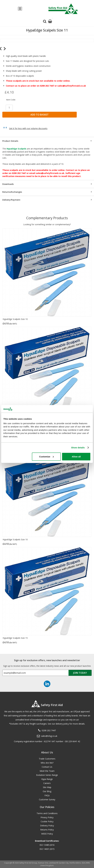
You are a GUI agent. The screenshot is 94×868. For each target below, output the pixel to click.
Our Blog (47, 791)
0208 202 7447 (49, 730)
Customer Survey (47, 799)
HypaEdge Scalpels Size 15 (15, 638)
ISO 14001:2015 (47, 849)
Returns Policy (47, 830)
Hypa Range (47, 779)
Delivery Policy (47, 826)
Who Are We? (47, 763)
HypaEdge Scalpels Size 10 (15, 319)
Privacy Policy (47, 817)
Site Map (47, 787)
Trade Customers (47, 759)
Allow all (76, 456)
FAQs (47, 795)
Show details (78, 447)
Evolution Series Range (47, 775)
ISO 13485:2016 (47, 845)
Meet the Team (47, 771)
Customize (46, 456)
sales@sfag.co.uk (49, 736)
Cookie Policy (47, 821)
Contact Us (47, 767)
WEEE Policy (47, 834)
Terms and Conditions (47, 813)
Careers (47, 783)
